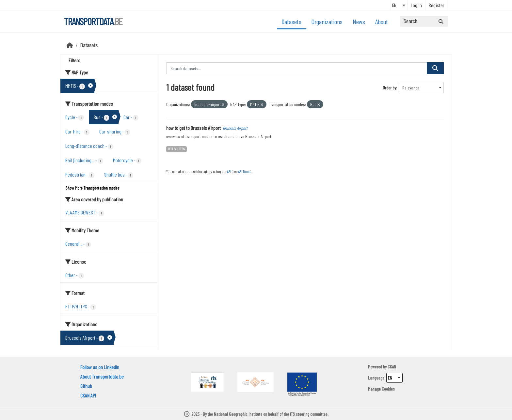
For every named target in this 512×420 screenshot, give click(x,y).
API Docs (244, 171)
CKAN (392, 367)
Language (376, 378)
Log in (416, 5)
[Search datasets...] (424, 21)
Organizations (327, 22)
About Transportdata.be (102, 376)
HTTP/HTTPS (176, 149)
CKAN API (88, 395)
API (229, 171)
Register (437, 5)
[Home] (70, 45)
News (359, 22)
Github (86, 386)
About (382, 22)
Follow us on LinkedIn (100, 367)
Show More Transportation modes (92, 188)
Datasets (291, 22)
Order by (389, 88)
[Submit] (441, 21)
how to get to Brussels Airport (193, 128)
